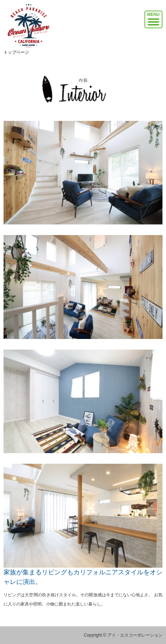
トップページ (16, 52)
